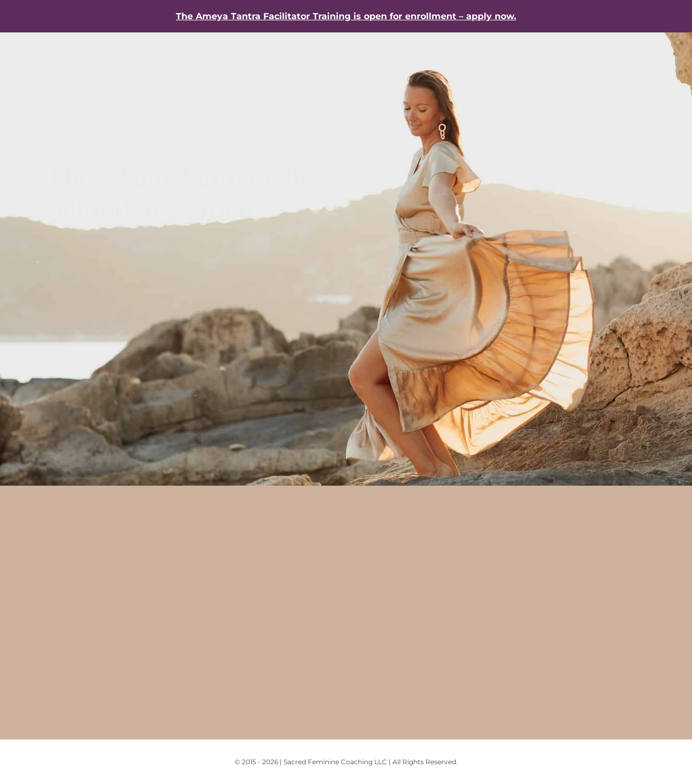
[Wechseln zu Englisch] (640, 61)
